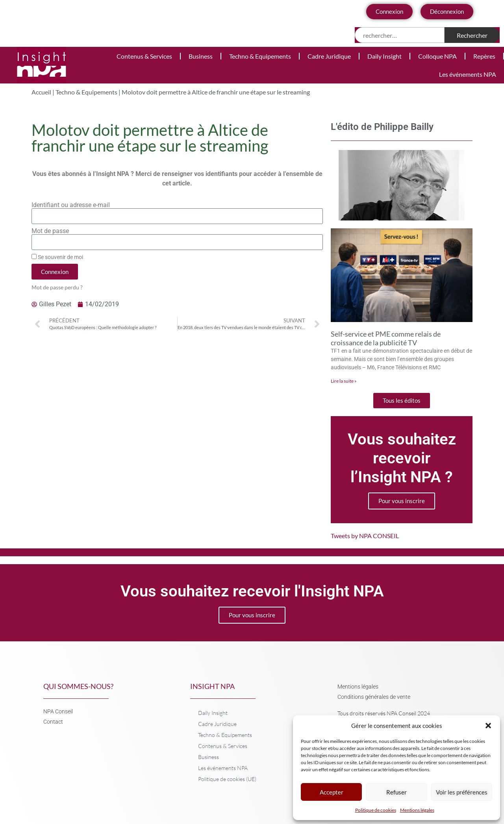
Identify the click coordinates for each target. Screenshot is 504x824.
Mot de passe (50, 231)
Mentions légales (417, 810)
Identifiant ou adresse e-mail (71, 205)
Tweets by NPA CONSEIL (365, 536)
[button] (488, 726)
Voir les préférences (462, 792)
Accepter (332, 792)
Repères (484, 56)
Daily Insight (384, 56)
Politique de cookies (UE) (227, 779)
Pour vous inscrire (402, 501)
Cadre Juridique (329, 56)
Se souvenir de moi (57, 257)
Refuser (397, 792)
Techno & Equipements (260, 56)
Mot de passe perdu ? (57, 287)
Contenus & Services (144, 56)
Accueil (41, 92)
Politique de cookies (376, 810)
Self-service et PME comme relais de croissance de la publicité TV (386, 338)
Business (201, 56)
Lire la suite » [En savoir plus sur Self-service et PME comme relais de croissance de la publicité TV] (344, 381)
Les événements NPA (468, 74)
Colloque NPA (437, 56)
